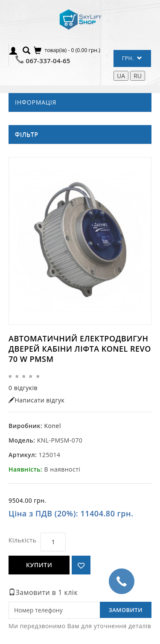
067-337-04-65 (48, 61)
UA (121, 76)
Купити (39, 565)
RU (138, 76)
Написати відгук (36, 400)
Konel (52, 426)
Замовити (126, 610)
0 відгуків (23, 388)
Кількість (22, 540)
